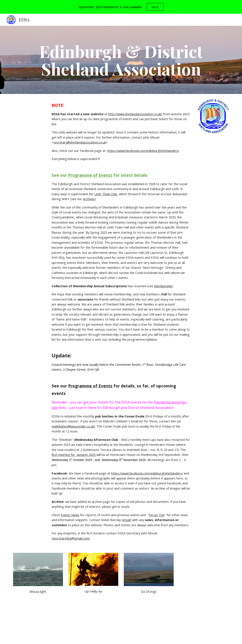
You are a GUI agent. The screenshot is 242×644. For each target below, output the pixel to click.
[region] (121, 7)
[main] (121, 60)
